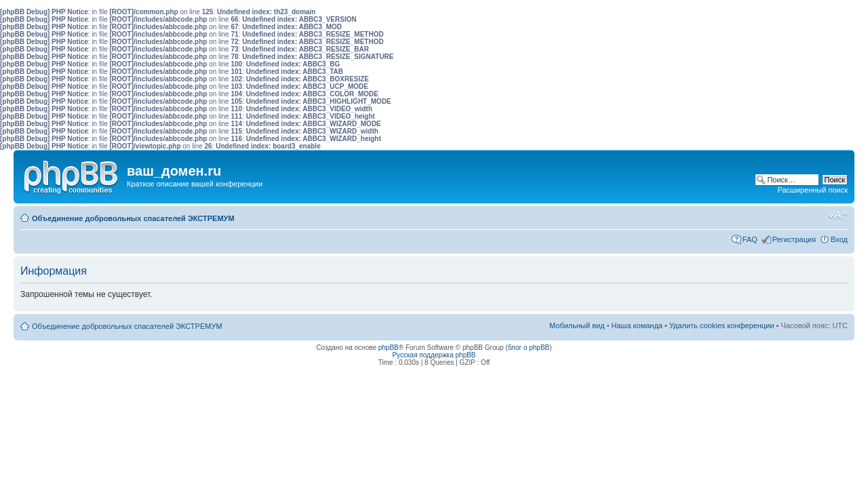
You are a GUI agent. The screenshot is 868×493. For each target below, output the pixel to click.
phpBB (389, 348)
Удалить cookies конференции (722, 326)
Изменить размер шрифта (838, 216)
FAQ (750, 239)
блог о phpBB (529, 348)
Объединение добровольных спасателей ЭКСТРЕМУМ (133, 218)
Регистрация (794, 239)
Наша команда (637, 326)
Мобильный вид (817, 216)
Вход (839, 239)
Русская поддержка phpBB (434, 355)
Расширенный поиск (812, 190)
